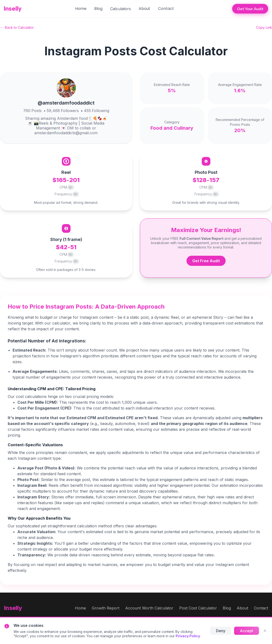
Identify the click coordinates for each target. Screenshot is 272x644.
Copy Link (264, 27)
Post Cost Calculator (198, 608)
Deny (221, 631)
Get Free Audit (206, 261)
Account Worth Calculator (149, 608)
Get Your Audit (250, 9)
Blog (98, 9)
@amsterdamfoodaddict (66, 103)
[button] (121, 9)
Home (81, 9)
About (144, 9)
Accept (247, 631)
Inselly (13, 9)
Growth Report (106, 608)
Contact (166, 9)
